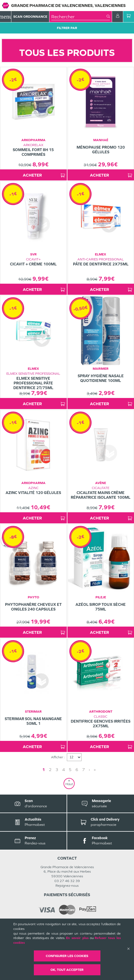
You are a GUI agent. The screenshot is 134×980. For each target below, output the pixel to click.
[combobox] (79, 17)
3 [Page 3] (57, 770)
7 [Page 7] (84, 770)
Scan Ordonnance (30, 17)
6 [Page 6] (77, 770)
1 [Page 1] (44, 770)
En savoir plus (77, 938)
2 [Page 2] (50, 770)
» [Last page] (95, 770)
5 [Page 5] (70, 770)
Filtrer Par (67, 28)
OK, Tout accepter (67, 970)
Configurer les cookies (67, 956)
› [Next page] (89, 770)
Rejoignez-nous (67, 886)
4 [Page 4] (64, 770)
